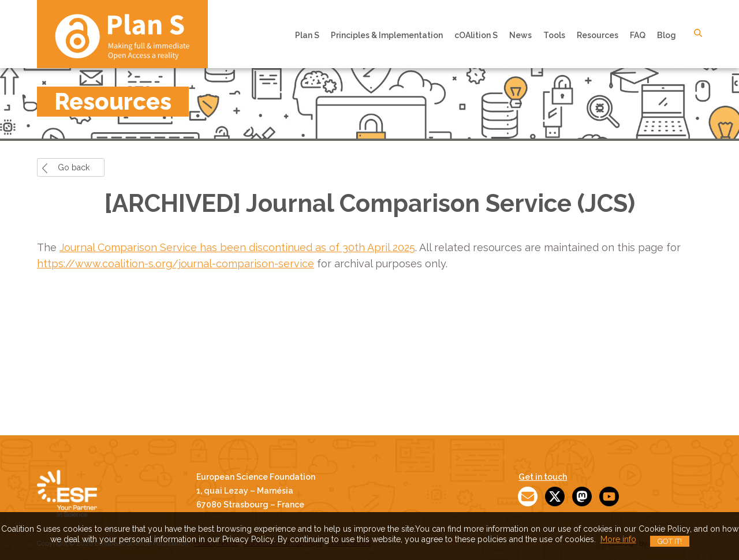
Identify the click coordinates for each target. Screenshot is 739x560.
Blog (667, 35)
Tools (554, 35)
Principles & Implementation (387, 35)
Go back (74, 167)
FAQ (638, 35)
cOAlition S (476, 35)
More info (618, 539)
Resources (598, 35)
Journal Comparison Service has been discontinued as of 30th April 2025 (237, 247)
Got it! (670, 541)
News (520, 35)
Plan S (307, 35)
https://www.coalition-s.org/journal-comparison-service (176, 264)
